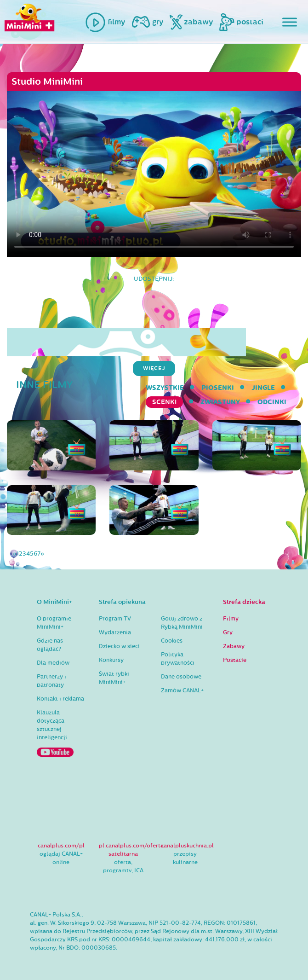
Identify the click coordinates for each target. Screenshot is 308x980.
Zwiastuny (220, 402)
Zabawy (234, 646)
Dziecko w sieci (119, 646)
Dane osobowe (181, 677)
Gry (228, 632)
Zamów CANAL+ (182, 690)
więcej (154, 368)
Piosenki (218, 388)
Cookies (172, 641)
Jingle (263, 388)
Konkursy (111, 660)
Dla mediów (53, 663)
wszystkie (165, 388)
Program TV (115, 619)
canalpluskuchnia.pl (187, 846)
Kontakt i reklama (60, 699)
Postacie (235, 660)
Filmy (231, 619)
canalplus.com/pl (61, 846)
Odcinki (272, 402)
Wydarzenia (115, 632)
